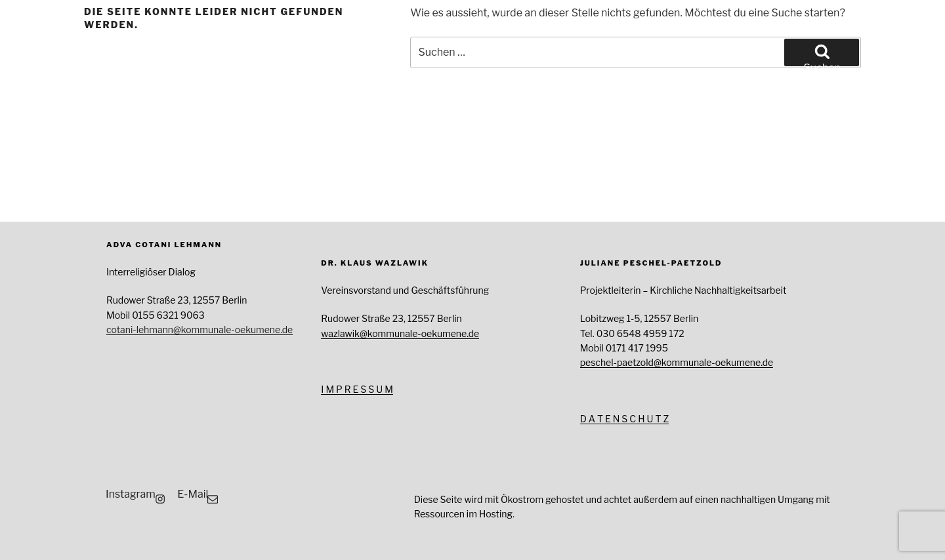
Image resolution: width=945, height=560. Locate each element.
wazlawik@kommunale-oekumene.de (400, 333)
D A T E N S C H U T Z (625, 419)
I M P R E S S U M (357, 389)
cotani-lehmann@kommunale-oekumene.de (199, 330)
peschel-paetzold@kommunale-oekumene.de (677, 362)
